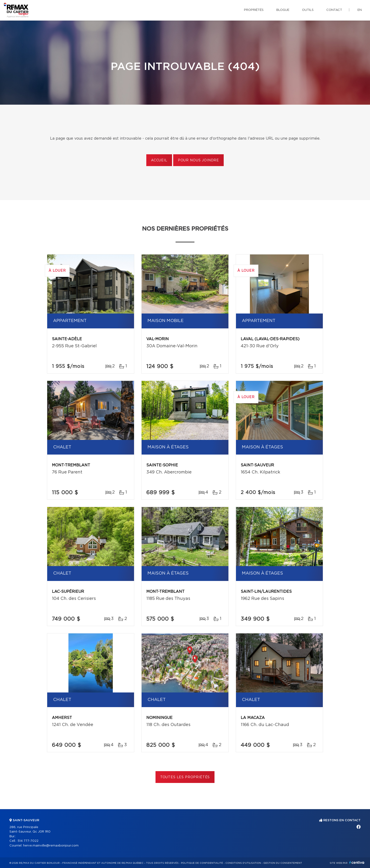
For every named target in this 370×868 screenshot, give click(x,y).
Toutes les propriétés (185, 777)
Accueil (159, 160)
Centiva (357, 862)
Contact (334, 10)
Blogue (283, 10)
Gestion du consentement (283, 863)
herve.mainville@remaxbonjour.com (51, 846)
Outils (308, 10)
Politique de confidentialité (202, 863)
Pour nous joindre (198, 160)
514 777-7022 (28, 841)
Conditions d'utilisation (243, 863)
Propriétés (254, 10)
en (360, 10)
